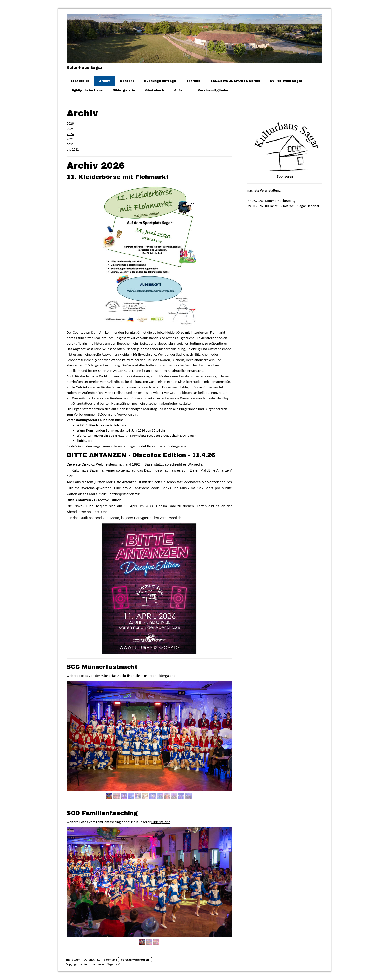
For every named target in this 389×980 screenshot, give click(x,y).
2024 (70, 134)
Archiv (105, 81)
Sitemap (109, 960)
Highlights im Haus (87, 90)
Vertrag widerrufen (135, 960)
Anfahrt (181, 90)
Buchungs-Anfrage (160, 81)
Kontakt (127, 81)
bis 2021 (73, 149)
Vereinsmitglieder (213, 90)
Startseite (80, 81)
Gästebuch (155, 90)
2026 (70, 123)
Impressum (73, 960)
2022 (70, 144)
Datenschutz (92, 960)
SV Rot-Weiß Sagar (286, 81)
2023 (70, 139)
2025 (70, 129)
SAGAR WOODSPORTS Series (235, 81)
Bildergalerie (124, 90)
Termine (193, 81)
